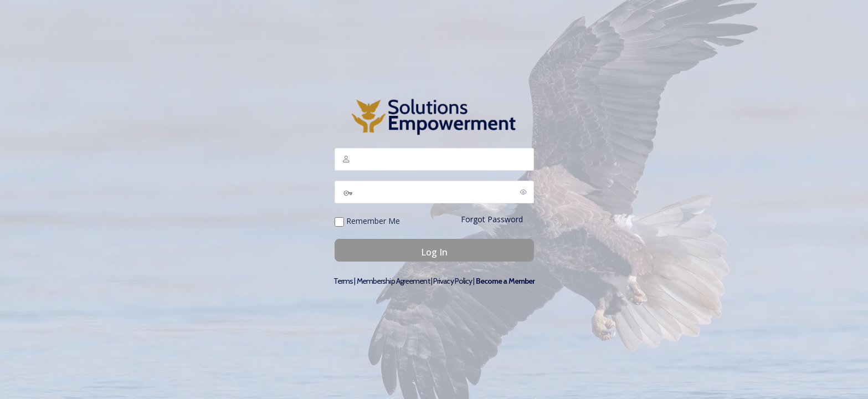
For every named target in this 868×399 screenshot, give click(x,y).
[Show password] (523, 192)
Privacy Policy (453, 281)
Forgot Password (492, 219)
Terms (343, 281)
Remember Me (367, 221)
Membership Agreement (393, 281)
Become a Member (505, 281)
